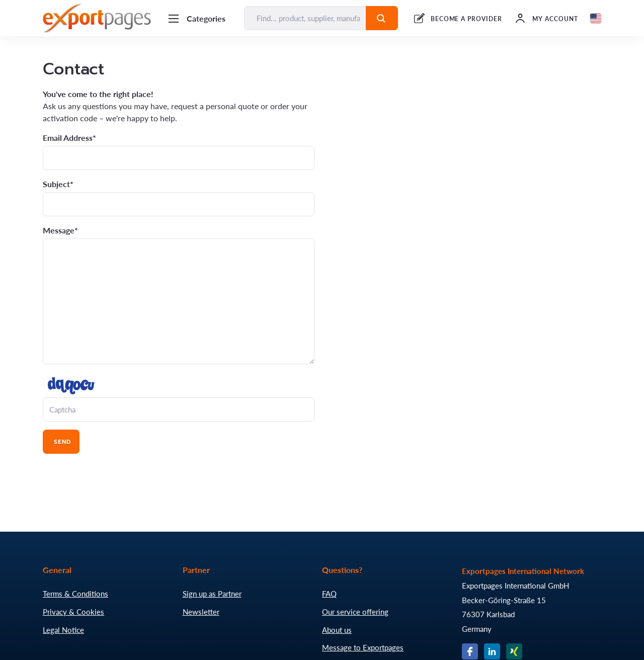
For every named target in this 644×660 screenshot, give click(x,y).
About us (337, 630)
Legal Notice (63, 630)
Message (59, 230)
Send (61, 442)
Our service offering (355, 612)
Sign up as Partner (212, 594)
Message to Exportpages (363, 647)
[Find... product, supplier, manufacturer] (305, 18)
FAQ (329, 594)
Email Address (68, 138)
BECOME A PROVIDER (466, 19)
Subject (56, 184)
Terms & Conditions (75, 594)
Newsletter (201, 612)
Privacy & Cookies (73, 612)
